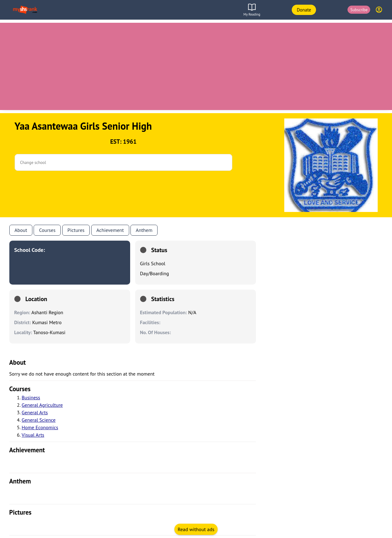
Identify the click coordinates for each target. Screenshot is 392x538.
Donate (304, 10)
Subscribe (359, 10)
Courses (47, 230)
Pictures (76, 230)
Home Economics (40, 427)
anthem (144, 230)
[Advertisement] (196, 66)
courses (20, 389)
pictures (21, 512)
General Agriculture (42, 405)
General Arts (35, 412)
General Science (39, 420)
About (21, 230)
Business (31, 397)
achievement (27, 450)
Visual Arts (33, 435)
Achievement (110, 230)
